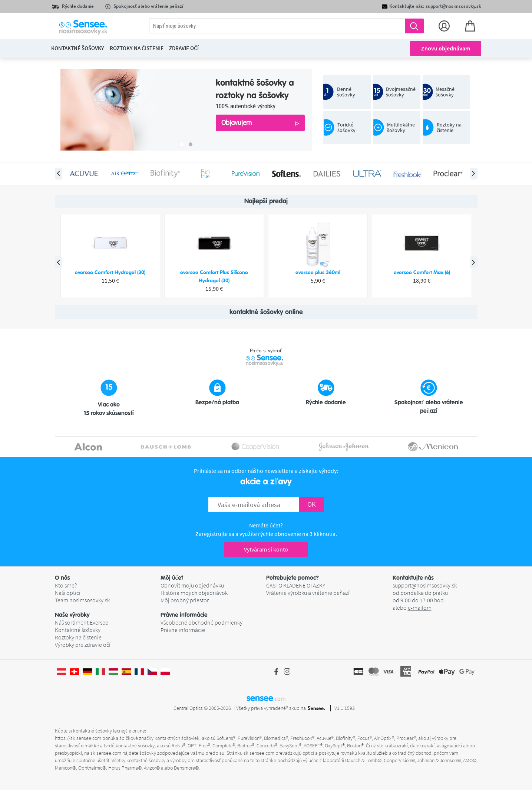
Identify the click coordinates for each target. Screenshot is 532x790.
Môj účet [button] (172, 578)
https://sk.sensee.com (78, 738)
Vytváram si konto (266, 549)
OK (311, 504)
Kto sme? (66, 585)
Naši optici (68, 593)
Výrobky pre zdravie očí (83, 645)
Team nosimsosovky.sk (82, 600)
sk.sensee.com (106, 753)
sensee (266, 698)
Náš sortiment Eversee (82, 622)
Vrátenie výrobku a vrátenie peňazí (308, 593)
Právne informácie (183, 630)
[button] (108, 578)
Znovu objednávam (446, 48)
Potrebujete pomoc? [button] (293, 578)
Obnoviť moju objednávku (192, 585)
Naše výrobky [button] (72, 615)
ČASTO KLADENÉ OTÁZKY (296, 585)
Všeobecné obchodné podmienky (201, 622)
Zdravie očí (184, 48)
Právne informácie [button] (184, 615)
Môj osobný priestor (185, 600)
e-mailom (420, 608)
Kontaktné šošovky (78, 630)
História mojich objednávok (194, 593)
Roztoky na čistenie (78, 637)
